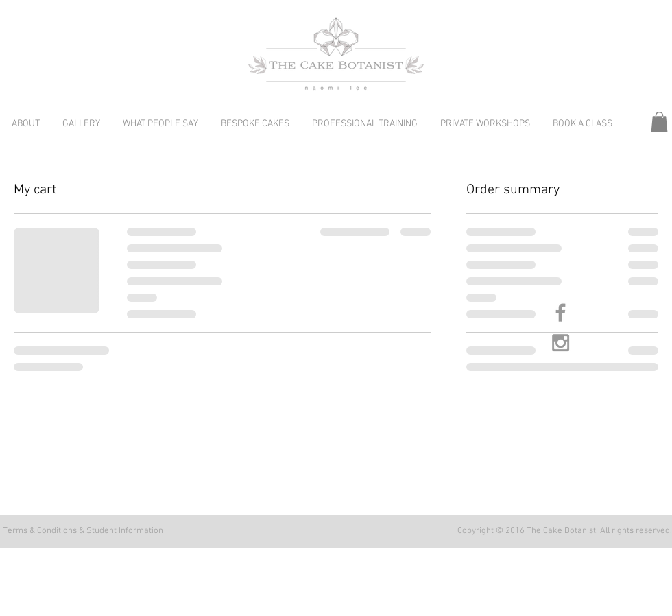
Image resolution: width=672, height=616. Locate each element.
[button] (659, 122)
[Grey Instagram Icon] (561, 343)
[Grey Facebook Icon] (561, 312)
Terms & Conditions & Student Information (82, 531)
